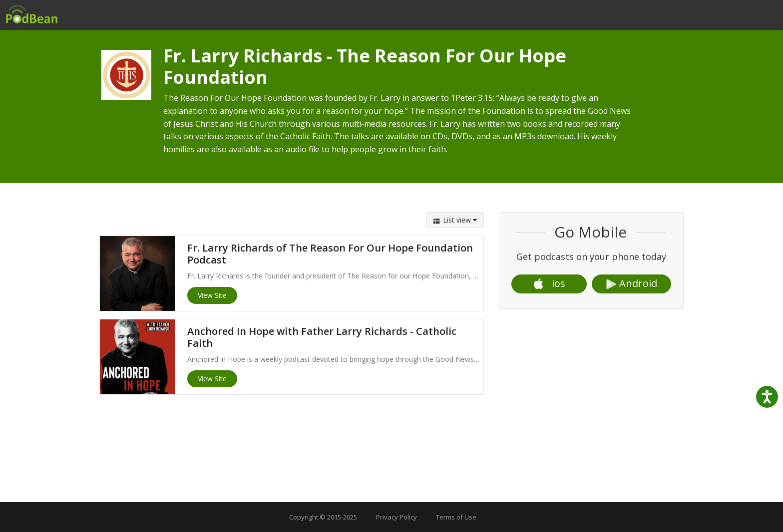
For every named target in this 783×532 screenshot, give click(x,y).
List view (455, 220)
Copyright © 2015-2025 (323, 517)
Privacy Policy (396, 517)
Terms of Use (456, 517)
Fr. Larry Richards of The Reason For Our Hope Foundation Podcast (330, 254)
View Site (212, 295)
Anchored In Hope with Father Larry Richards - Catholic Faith (322, 337)
